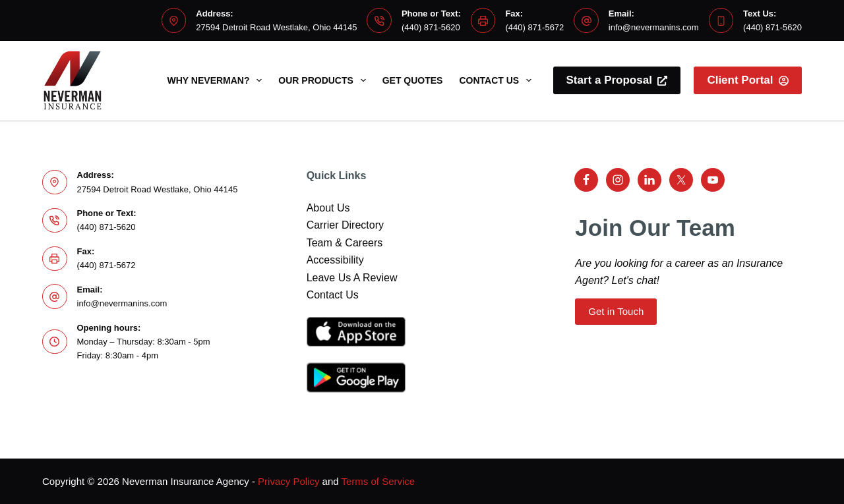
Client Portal (748, 80)
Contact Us (498, 80)
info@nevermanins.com (654, 27)
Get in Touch (616, 311)
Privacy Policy (288, 481)
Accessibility (335, 260)
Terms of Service (378, 481)
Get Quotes (413, 80)
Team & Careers (345, 243)
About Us (328, 208)
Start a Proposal (617, 80)
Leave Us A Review (352, 278)
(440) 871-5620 (431, 27)
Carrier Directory (345, 225)
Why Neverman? (218, 80)
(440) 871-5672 (534, 27)
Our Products (324, 80)
